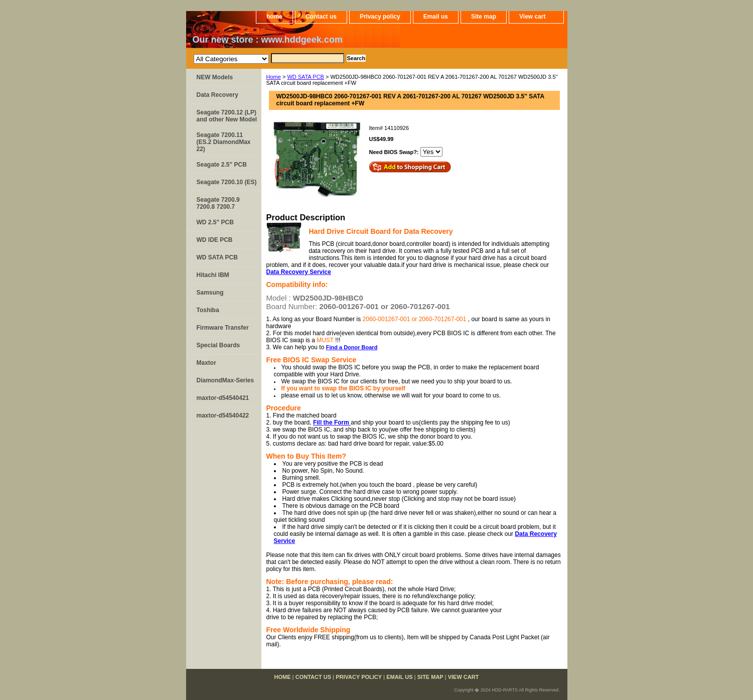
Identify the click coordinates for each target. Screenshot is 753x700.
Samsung (210, 293)
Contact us (321, 17)
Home (274, 77)
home (274, 17)
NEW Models (215, 77)
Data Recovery (217, 95)
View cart (532, 17)
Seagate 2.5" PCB (222, 165)
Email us (436, 17)
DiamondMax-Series (225, 380)
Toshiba (208, 310)
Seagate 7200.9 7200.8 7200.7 (218, 203)
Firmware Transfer (223, 328)
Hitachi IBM (213, 275)
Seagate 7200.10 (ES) (227, 182)
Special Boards (218, 345)
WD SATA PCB (306, 77)
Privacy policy (380, 17)
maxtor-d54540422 (223, 415)
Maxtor (206, 363)
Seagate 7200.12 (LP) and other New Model (227, 116)
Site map (484, 17)
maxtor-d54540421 (223, 398)
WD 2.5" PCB (215, 222)
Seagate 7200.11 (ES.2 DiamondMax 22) (224, 142)
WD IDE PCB (215, 240)
